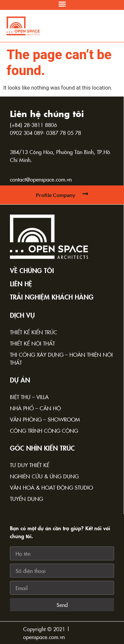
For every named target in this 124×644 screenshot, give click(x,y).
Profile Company (56, 195)
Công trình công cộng (44, 430)
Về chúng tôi (32, 270)
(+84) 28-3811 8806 (33, 125)
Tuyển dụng (26, 499)
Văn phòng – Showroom (45, 419)
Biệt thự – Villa (29, 397)
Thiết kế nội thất (32, 343)
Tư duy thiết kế (30, 465)
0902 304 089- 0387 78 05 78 (45, 133)
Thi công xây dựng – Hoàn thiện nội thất (61, 358)
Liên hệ (21, 283)
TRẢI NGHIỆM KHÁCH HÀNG (52, 297)
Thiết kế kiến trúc (34, 332)
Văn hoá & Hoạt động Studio (51, 487)
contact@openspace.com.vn (41, 179)
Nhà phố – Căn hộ (35, 408)
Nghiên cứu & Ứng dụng (44, 476)
